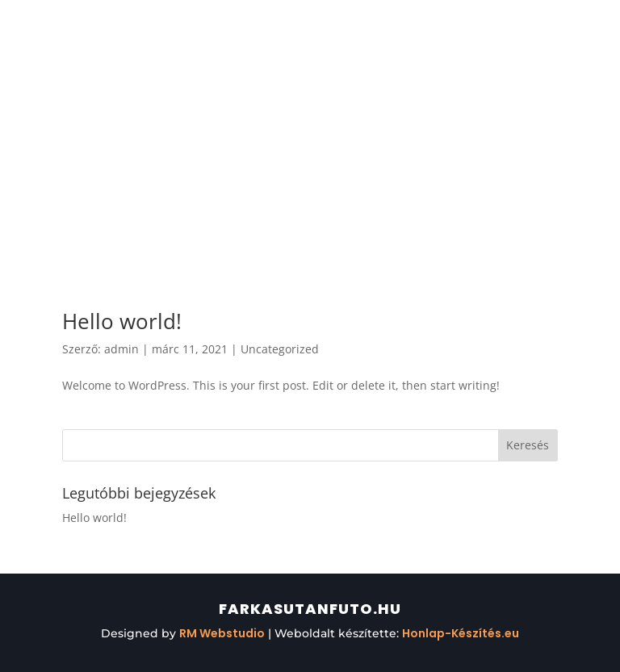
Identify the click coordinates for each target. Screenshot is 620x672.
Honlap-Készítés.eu (461, 633)
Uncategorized (280, 349)
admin (121, 349)
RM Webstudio (222, 633)
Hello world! (122, 321)
